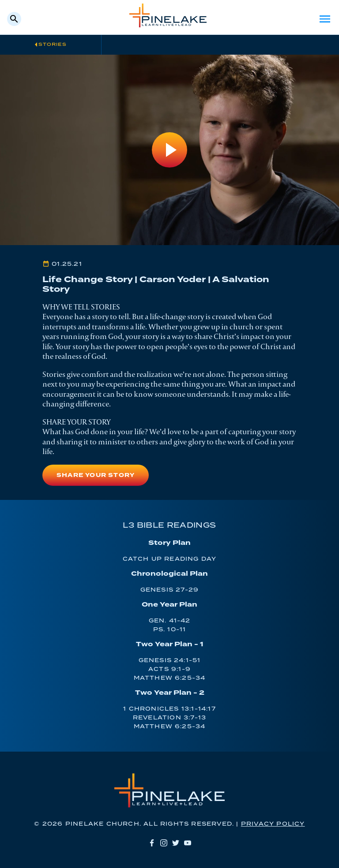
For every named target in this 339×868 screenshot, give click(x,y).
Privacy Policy (273, 824)
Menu (325, 19)
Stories (53, 45)
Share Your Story (96, 475)
